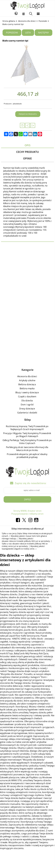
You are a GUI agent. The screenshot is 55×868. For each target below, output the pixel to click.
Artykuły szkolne (27, 380)
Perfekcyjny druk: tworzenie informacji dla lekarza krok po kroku (27, 449)
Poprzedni (12, 33)
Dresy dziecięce (27, 409)
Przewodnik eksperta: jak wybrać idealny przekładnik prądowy (27, 456)
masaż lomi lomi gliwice (36, 536)
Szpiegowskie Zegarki (11, 549)
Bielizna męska (27, 388)
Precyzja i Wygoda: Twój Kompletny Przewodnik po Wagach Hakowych (27, 435)
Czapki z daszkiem (27, 396)
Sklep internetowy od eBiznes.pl (27, 529)
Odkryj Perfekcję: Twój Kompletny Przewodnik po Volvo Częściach (27, 442)
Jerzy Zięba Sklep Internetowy (25, 533)
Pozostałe (43, 21)
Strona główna (9, 21)
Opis (27, 145)
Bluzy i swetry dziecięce (27, 392)
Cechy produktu (27, 152)
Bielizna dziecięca (27, 384)
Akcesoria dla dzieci (27, 21)
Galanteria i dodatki (27, 413)
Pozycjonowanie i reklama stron (27, 514)
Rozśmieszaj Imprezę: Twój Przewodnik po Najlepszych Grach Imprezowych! (27, 428)
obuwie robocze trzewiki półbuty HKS (18, 541)
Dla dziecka (27, 401)
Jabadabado (17, 104)
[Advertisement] (26, 280)
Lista (28, 33)
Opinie (27, 158)
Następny (43, 33)
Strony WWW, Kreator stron (27, 511)
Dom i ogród (27, 405)
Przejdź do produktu (28, 114)
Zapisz (27, 499)
